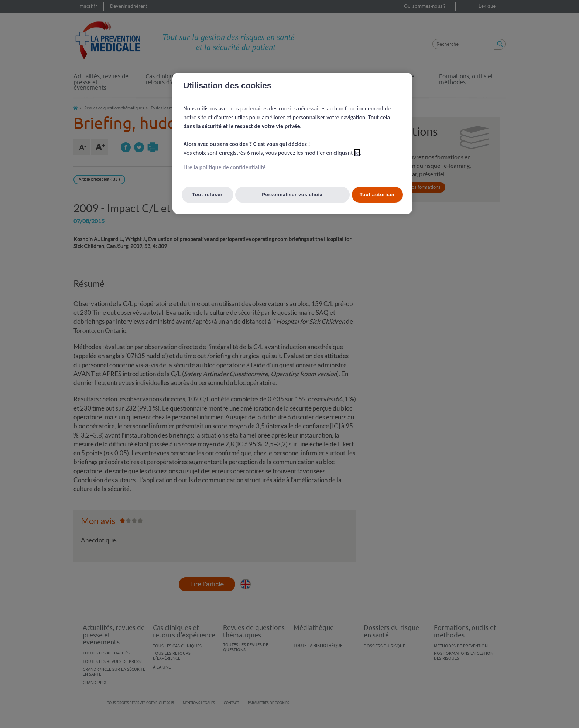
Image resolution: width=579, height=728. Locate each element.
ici (357, 153)
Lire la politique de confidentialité (225, 167)
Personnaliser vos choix (292, 195)
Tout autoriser (377, 195)
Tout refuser (207, 195)
